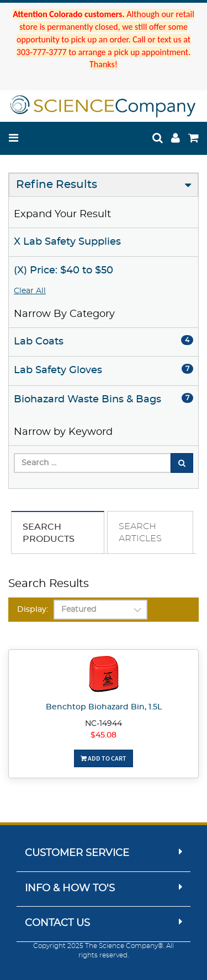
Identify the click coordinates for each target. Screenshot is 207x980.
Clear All (30, 291)
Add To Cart (104, 758)
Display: (33, 610)
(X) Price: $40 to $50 (63, 271)
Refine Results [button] (57, 185)
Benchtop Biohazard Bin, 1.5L (104, 707)
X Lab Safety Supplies (67, 242)
